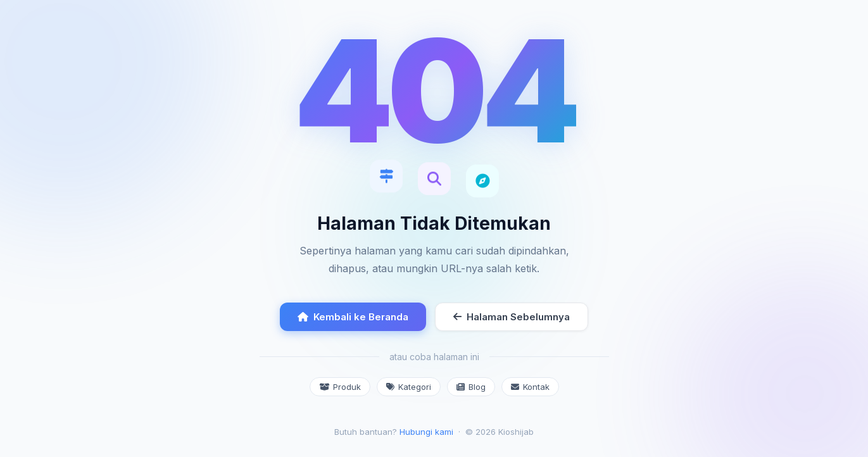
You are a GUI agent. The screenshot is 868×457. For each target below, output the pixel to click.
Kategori (409, 387)
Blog (471, 387)
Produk (340, 387)
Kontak (530, 387)
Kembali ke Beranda (353, 317)
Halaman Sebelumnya (512, 317)
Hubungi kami (426, 432)
